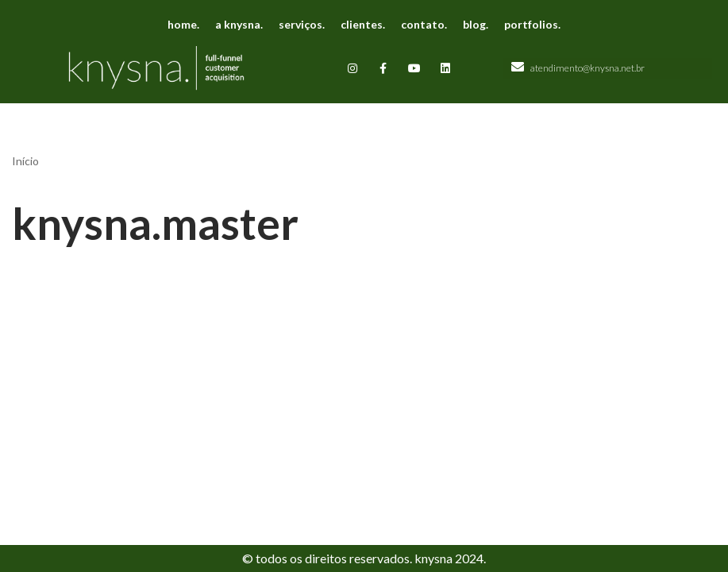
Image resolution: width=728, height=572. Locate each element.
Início (25, 161)
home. (183, 24)
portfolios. (532, 24)
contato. (424, 24)
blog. (476, 24)
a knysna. (239, 24)
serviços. (302, 24)
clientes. (363, 24)
